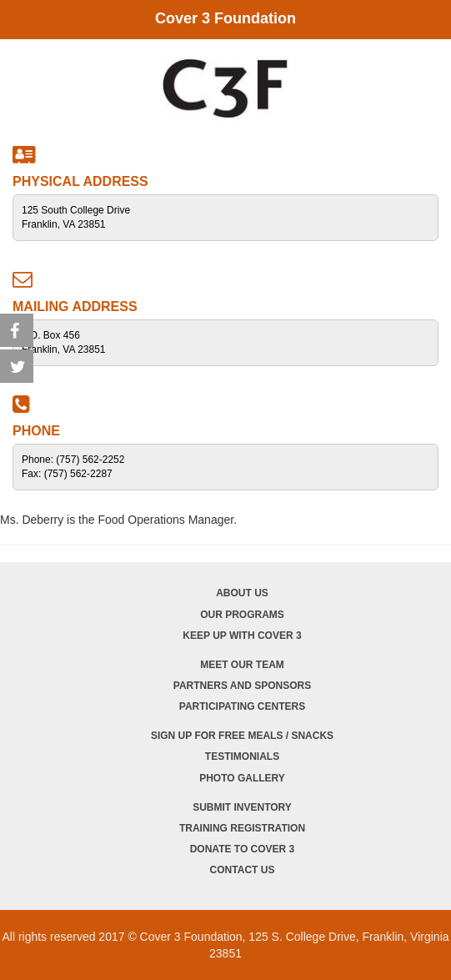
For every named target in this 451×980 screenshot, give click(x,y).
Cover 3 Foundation (225, 18)
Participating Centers (242, 706)
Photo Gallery (242, 778)
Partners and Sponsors (242, 686)
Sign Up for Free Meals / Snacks (242, 736)
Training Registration (242, 828)
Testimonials (242, 756)
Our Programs (242, 615)
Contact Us (243, 870)
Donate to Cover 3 (243, 849)
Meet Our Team (242, 665)
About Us (242, 593)
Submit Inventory (242, 807)
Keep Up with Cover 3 (242, 636)
